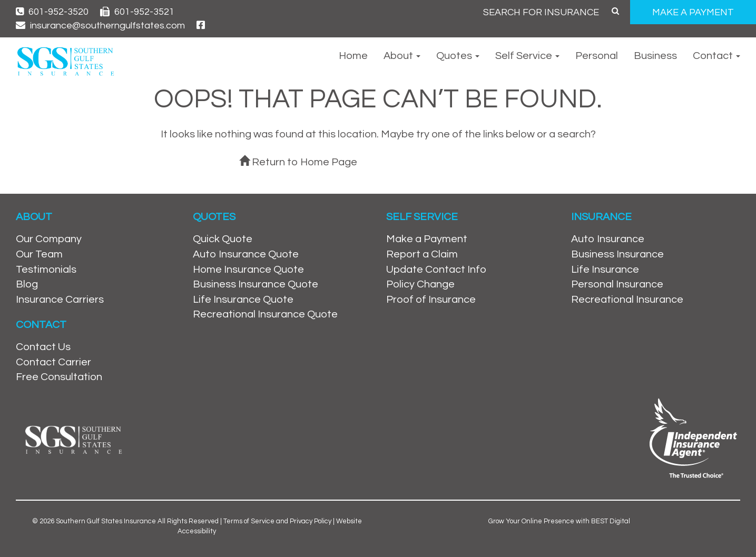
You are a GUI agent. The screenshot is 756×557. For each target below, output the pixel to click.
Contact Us (43, 347)
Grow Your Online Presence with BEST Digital (559, 521)
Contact (716, 56)
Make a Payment (427, 239)
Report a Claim (422, 254)
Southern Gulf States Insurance (106, 521)
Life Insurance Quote (243, 300)
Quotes (458, 56)
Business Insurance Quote (256, 284)
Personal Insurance (617, 284)
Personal (597, 56)
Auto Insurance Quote (246, 254)
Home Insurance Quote (248, 270)
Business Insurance (617, 254)
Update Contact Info (436, 270)
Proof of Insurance (431, 300)
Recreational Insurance (627, 300)
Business (655, 56)
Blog (27, 284)
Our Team (39, 254)
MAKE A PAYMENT (693, 12)
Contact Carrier (53, 362)
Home (353, 56)
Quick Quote (223, 239)
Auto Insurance (608, 239)
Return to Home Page (298, 162)
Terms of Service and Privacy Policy (277, 521)
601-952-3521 (137, 12)
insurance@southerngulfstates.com (100, 26)
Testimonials (46, 270)
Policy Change (420, 284)
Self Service (527, 56)
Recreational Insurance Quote (265, 314)
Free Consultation (59, 377)
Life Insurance (605, 270)
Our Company (49, 239)
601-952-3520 (52, 12)
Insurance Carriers (60, 300)
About (402, 56)
